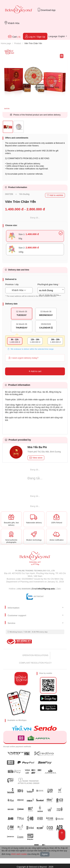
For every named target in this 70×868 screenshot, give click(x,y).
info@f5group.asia (46, 589)
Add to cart (35, 371)
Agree (45, 854)
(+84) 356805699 (48, 79)
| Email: (27, 589)
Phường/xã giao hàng (48, 284)
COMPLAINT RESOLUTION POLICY (35, 663)
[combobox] (51, 290)
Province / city (12, 284)
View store (36, 458)
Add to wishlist (55, 195)
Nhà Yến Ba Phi (37, 447)
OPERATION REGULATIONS (35, 655)
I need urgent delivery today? (23, 358)
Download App (47, 10)
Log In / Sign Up (35, 36)
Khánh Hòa (12, 23)
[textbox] (51, 293)
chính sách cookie (19, 854)
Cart (14, 36)
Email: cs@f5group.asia (47, 87)
